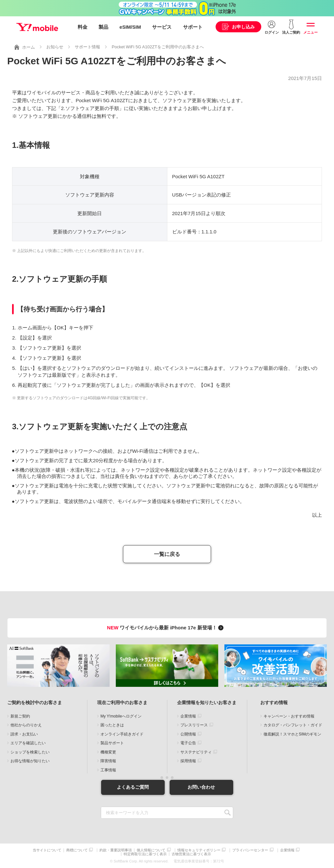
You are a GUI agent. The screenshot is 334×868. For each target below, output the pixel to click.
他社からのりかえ (26, 725)
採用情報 (188, 761)
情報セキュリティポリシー (199, 850)
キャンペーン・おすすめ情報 (289, 716)
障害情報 (108, 761)
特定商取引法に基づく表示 (145, 854)
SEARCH (228, 813)
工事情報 (108, 770)
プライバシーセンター (250, 850)
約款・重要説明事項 (116, 850)
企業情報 (188, 716)
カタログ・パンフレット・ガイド (293, 725)
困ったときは (112, 725)
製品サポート (112, 743)
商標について (77, 850)
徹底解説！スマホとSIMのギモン (292, 734)
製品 (103, 27)
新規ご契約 (20, 716)
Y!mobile (37, 27)
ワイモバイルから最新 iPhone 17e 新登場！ (166, 628)
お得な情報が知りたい (30, 761)
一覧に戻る (167, 554)
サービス (162, 27)
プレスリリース (194, 725)
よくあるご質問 (133, 787)
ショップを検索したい (30, 752)
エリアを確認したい (28, 743)
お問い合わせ (201, 787)
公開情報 (188, 734)
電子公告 (188, 743)
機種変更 (108, 752)
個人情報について (151, 850)
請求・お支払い (24, 734)
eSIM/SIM (130, 27)
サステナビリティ (196, 752)
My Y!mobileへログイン (121, 716)
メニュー (311, 32)
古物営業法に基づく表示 (191, 854)
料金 (83, 27)
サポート (193, 27)
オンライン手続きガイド (122, 734)
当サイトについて (47, 850)
